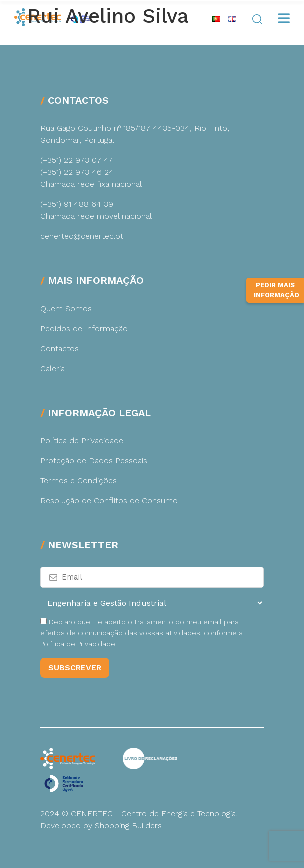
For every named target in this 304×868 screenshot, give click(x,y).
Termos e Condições (78, 481)
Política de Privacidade (82, 441)
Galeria (52, 368)
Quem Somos (66, 308)
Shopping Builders (128, 826)
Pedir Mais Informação (277, 290)
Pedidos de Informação (84, 328)
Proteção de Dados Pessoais (94, 461)
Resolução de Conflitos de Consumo (109, 501)
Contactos (59, 348)
